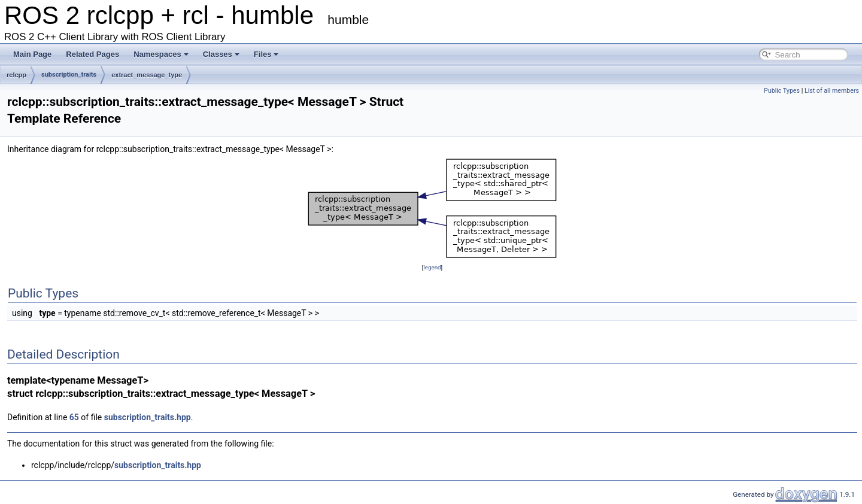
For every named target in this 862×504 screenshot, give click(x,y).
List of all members (832, 91)
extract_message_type (147, 75)
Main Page (32, 54)
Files (266, 54)
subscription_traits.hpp (148, 417)
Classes (221, 54)
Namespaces (161, 54)
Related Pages (92, 54)
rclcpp (16, 75)
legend (432, 267)
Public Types (782, 91)
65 (74, 417)
